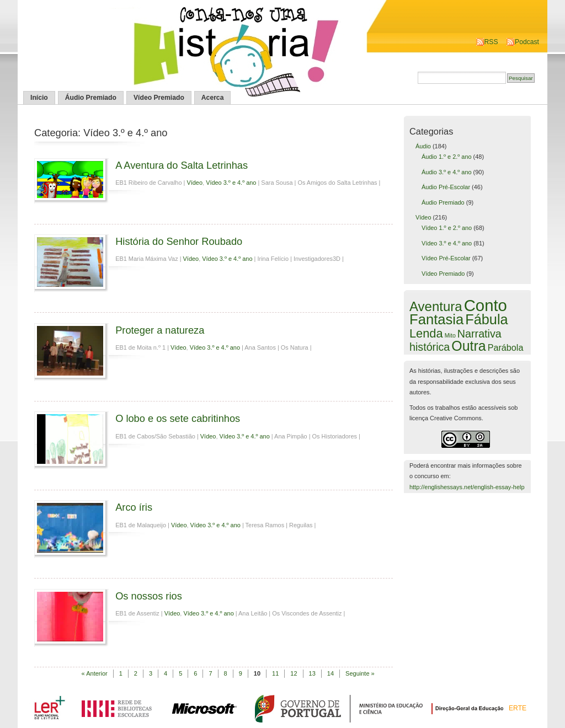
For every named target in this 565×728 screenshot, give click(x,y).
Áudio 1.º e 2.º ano (447, 157)
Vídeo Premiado (159, 98)
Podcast (527, 42)
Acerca (213, 98)
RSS (491, 42)
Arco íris (134, 507)
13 (312, 673)
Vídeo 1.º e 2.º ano (447, 228)
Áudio (423, 146)
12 (294, 673)
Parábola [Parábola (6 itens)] (506, 347)
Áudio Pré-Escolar (446, 187)
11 (275, 673)
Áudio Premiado (91, 98)
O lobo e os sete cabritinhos (178, 418)
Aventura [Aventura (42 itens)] (436, 306)
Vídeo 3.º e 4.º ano (231, 183)
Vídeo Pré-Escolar (446, 258)
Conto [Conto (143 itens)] (486, 305)
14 (331, 673)
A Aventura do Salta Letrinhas (182, 165)
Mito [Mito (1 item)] (450, 335)
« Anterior (95, 673)
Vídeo (194, 183)
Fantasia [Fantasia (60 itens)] (436, 319)
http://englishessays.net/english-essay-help (467, 487)
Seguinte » (360, 673)
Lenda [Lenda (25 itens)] (426, 333)
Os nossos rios (149, 596)
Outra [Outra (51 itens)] (468, 346)
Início (39, 98)
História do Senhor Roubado (179, 241)
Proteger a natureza (160, 330)
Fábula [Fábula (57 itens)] (486, 319)
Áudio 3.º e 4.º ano (447, 172)
